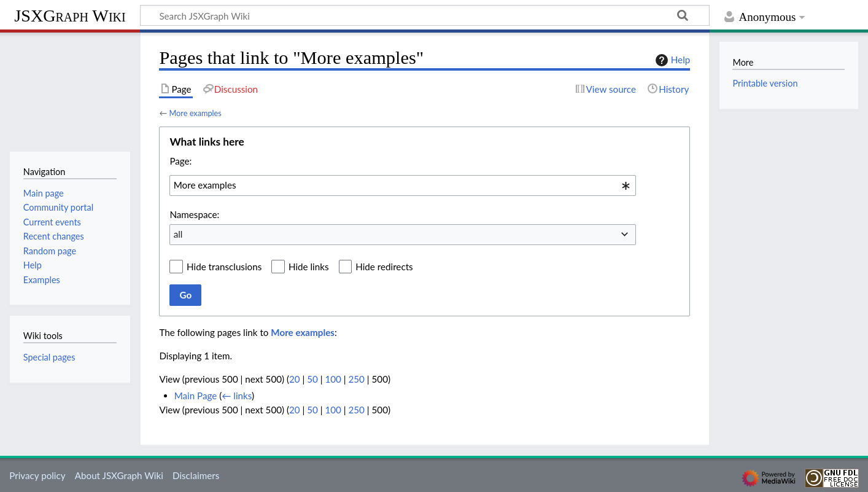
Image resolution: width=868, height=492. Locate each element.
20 (295, 379)
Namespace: (194, 214)
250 (357, 379)
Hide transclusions (224, 267)
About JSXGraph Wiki (119, 475)
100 (333, 379)
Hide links (309, 267)
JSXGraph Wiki (70, 16)
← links (237, 396)
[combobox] (403, 185)
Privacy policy (37, 475)
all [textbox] (178, 234)
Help (671, 60)
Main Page (196, 396)
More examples (195, 113)
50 (312, 379)
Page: (180, 161)
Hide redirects (384, 267)
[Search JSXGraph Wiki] (425, 15)
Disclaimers (196, 475)
